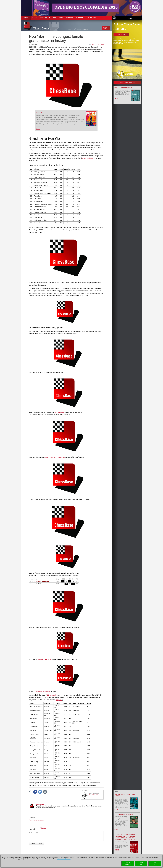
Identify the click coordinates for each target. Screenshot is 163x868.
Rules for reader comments (37, 820)
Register (44, 828)
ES (89, 29)
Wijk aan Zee (59, 412)
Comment (32, 829)
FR (92, 29)
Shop (26, 18)
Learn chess (93, 18)
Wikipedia (59, 700)
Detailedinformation (128, 863)
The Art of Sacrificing (123, 88)
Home (35, 18)
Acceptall (155, 863)
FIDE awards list (51, 695)
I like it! (94, 44)
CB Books (69, 18)
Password (34, 826)
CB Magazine (58, 18)
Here (140, 857)
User (32, 824)
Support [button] (80, 18)
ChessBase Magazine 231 (124, 815)
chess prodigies (88, 158)
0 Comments (100, 44)
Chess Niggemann (93, 795)
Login (130, 18)
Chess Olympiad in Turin (42, 692)
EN (87, 29)
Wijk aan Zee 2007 (44, 659)
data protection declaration (64, 859)
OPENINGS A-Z (45, 18)
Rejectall (141, 863)
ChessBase (40, 804)
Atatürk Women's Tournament (55, 457)
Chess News (41, 28)
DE (85, 29)
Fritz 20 (39, 112)
